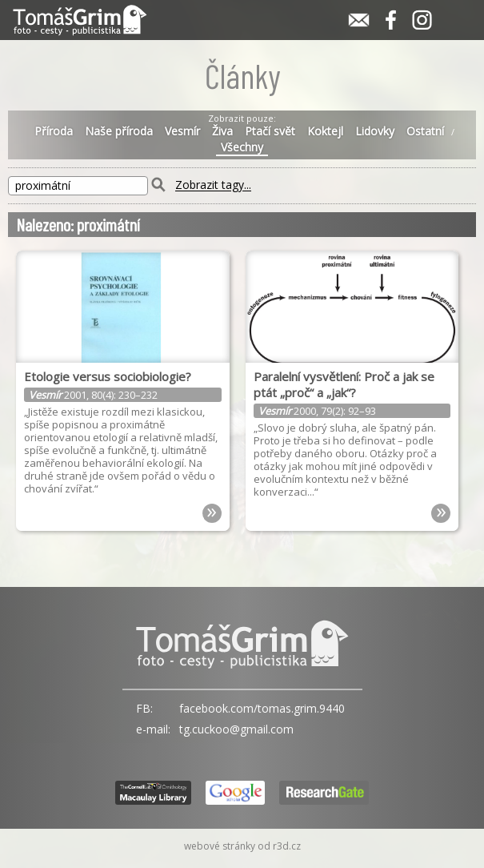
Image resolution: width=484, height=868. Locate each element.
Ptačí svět (270, 131)
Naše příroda (119, 131)
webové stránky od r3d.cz (242, 846)
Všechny (242, 147)
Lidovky (375, 131)
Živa (222, 131)
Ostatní (425, 131)
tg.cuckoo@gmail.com (236, 729)
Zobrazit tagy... (213, 185)
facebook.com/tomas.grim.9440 (262, 708)
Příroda (54, 131)
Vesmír (182, 131)
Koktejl (325, 131)
